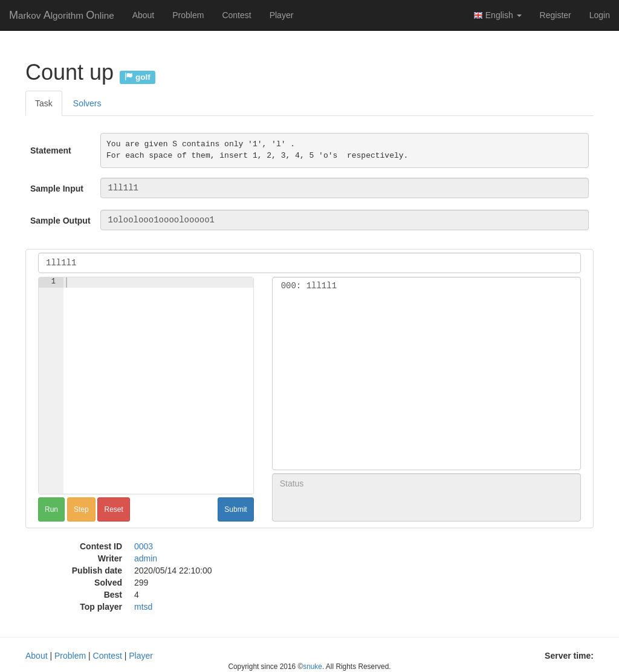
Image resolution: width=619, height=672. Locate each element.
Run (51, 509)
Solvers (87, 103)
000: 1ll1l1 (426, 286)
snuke (313, 667)
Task (44, 103)
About (144, 15)
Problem (188, 15)
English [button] (497, 15)
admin (146, 558)
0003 (144, 546)
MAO (62, 15)
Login (600, 15)
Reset (113, 509)
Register (556, 15)
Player (282, 15)
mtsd (143, 607)
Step (81, 509)
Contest (236, 15)
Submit (235, 509)
